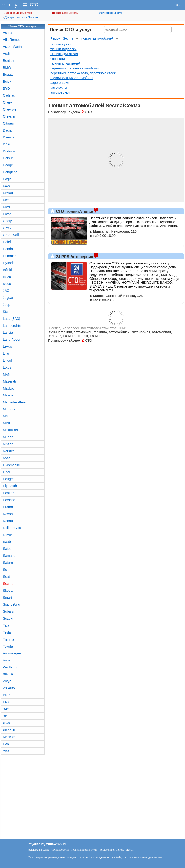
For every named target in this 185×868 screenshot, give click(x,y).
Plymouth (10, 486)
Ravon (8, 514)
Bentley (9, 61)
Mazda (8, 395)
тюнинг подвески (63, 49)
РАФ (6, 744)
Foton (7, 214)
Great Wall (11, 235)
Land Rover (12, 340)
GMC (7, 228)
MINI (7, 423)
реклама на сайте (39, 850)
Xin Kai (8, 674)
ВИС (7, 695)
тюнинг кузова (61, 44)
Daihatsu (10, 151)
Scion (7, 570)
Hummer (9, 256)
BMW (7, 68)
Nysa (7, 458)
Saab (7, 542)
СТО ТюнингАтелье (74, 211)
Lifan (7, 353)
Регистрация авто (110, 13)
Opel (7, 472)
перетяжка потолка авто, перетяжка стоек (83, 73)
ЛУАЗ (7, 723)
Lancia (8, 333)
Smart (7, 598)
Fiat (6, 200)
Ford (6, 207)
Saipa (7, 549)
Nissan (8, 444)
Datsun (8, 158)
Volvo (7, 660)
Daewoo (9, 137)
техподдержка (60, 850)
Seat (6, 577)
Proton (8, 507)
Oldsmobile (11, 465)
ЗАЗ (6, 709)
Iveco (7, 284)
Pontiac (9, 493)
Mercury (9, 409)
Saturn (8, 563)
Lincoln (8, 360)
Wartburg (10, 667)
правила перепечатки (84, 850)
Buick (7, 82)
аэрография (60, 83)
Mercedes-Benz (15, 402)
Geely (7, 221)
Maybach (10, 388)
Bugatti (8, 75)
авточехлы (59, 88)
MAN (7, 374)
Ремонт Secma (62, 38)
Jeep (7, 305)
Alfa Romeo (12, 40)
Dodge (8, 165)
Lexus (7, 346)
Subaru (8, 611)
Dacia (7, 130)
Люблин (9, 730)
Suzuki (8, 618)
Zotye (7, 681)
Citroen (8, 123)
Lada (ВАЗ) (11, 319)
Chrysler (9, 116)
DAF (6, 144)
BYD (6, 88)
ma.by (10, 5)
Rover (7, 535)
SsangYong (11, 604)
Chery (7, 102)
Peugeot (9, 479)
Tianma (8, 639)
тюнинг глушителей (66, 63)
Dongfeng (10, 172)
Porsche (9, 500)
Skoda (8, 591)
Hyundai (9, 263)
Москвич (10, 737)
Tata (6, 625)
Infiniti (7, 270)
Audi (6, 54)
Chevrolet (10, 109)
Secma (8, 584)
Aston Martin (12, 47)
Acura (7, 33)
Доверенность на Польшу (21, 17)
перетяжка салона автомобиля (74, 68)
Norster (8, 451)
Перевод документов (17, 13)
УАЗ (6, 751)
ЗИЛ (6, 716)
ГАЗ (6, 702)
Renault (9, 521)
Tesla (7, 632)
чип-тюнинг (59, 59)
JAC (6, 291)
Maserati (9, 381)
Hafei (7, 242)
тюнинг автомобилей (97, 38)
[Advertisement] (92, 796)
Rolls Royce (12, 528)
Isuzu (7, 277)
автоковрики (60, 92)
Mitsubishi (10, 430)
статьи (129, 850)
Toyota (8, 646)
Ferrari (8, 193)
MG (6, 416)
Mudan (8, 437)
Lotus (7, 367)
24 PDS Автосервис (74, 257)
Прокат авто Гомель (64, 13)
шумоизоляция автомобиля (72, 78)
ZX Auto (9, 688)
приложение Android (111, 850)
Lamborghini (12, 326)
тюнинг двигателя (64, 54)
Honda (8, 249)
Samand (9, 556)
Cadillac (9, 95)
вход (178, 5)
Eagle (7, 179)
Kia (5, 312)
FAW (7, 186)
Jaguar (8, 298)
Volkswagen (12, 653)
